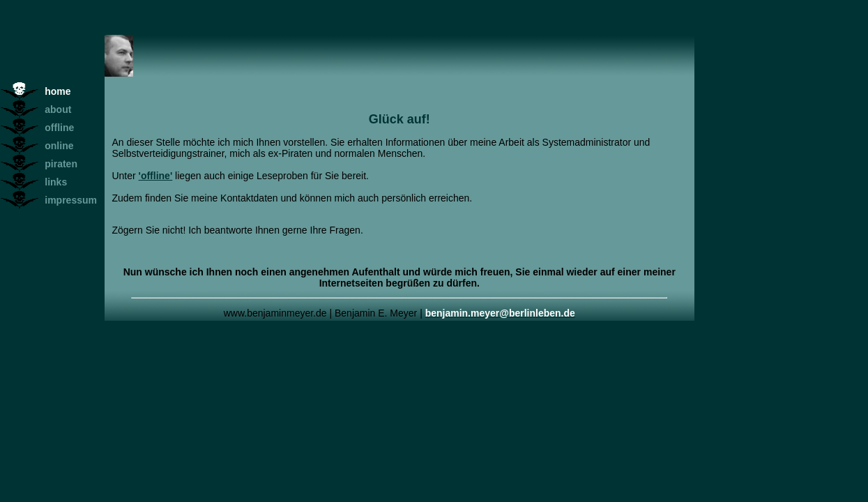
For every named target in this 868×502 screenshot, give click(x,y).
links (56, 182)
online (59, 146)
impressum (71, 200)
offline (59, 128)
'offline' (156, 176)
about (58, 109)
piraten (61, 164)
